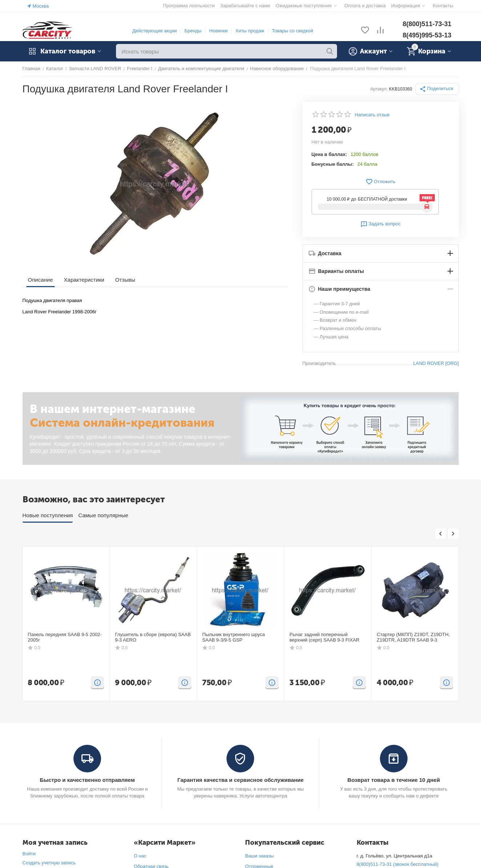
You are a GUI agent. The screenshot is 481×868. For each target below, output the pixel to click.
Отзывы (125, 280)
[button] (437, 89)
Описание (41, 280)
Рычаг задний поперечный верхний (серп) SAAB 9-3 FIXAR (324, 637)
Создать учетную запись (49, 863)
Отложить (380, 182)
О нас (140, 856)
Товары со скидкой (292, 31)
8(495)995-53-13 (427, 35)
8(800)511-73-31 (427, 24)
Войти (29, 854)
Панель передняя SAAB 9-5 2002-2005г (65, 637)
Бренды (193, 31)
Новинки (218, 31)
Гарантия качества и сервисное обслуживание (241, 780)
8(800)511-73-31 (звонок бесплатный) (398, 864)
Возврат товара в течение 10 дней (394, 780)
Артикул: (379, 89)
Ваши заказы (259, 856)
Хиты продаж (250, 31)
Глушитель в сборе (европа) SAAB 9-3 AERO (153, 637)
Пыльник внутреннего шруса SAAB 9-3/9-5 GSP (233, 637)
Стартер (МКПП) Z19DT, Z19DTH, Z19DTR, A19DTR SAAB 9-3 (413, 637)
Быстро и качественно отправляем (87, 780)
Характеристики (84, 280)
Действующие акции (155, 31)
